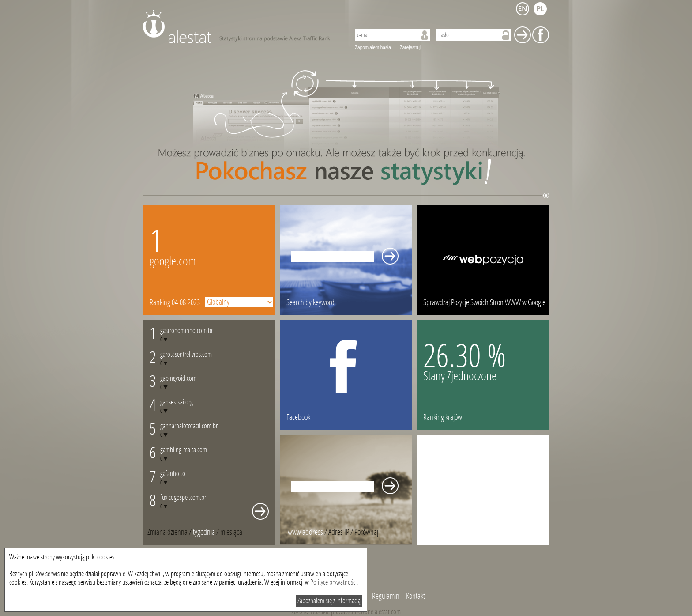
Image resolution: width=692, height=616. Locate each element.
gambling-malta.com (184, 450)
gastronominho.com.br (186, 331)
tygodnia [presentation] (204, 532)
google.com (173, 261)
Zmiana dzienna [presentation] (167, 532)
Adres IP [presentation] (339, 532)
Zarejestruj (410, 47)
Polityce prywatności (333, 582)
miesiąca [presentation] (231, 532)
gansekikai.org (177, 402)
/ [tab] (170, 532)
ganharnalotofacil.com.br (189, 426)
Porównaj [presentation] (366, 532)
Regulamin (386, 596)
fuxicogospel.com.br (183, 497)
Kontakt (416, 596)
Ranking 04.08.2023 (175, 302)
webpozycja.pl (483, 260)
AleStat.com (241, 26)
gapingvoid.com (178, 378)
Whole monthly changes (260, 511)
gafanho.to (173, 474)
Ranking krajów (443, 417)
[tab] (231, 532)
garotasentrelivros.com (186, 354)
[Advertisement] (483, 490)
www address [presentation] (305, 532)
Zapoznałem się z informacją (329, 601)
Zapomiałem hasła (373, 47)
